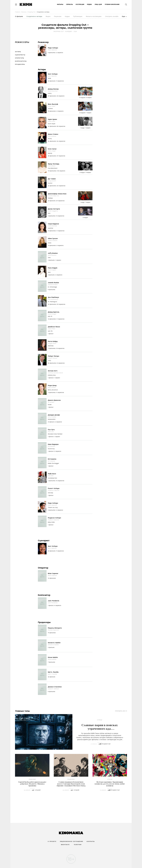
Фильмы (60, 4)
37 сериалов (61, 156)
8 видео (89, 98)
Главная (17, 12)
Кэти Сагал (52, 149)
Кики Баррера (53, 444)
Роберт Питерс (54, 356)
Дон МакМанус (53, 297)
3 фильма (51, 275)
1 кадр (82, 128)
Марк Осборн (53, 48)
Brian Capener (53, 574)
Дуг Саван (52, 179)
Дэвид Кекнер (53, 89)
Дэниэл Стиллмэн (55, 687)
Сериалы (69, 4)
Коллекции (80, 4)
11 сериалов (61, 231)
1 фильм (51, 334)
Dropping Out (31, 12)
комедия (68, 31)
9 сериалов (60, 81)
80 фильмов (52, 363)
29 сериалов (60, 201)
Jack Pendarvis (54, 601)
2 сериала (60, 53)
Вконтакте (65, 845)
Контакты (91, 841)
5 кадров (82, 113)
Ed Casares (52, 459)
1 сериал (58, 260)
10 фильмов (52, 578)
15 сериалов (60, 481)
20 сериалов (61, 186)
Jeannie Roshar (53, 283)
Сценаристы (20, 55)
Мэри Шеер (52, 386)
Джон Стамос (53, 134)
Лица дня (98, 4)
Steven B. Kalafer (54, 643)
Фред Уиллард (54, 164)
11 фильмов (52, 348)
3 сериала (59, 275)
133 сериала (61, 171)
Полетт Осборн (54, 488)
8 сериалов (61, 363)
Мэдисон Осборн (54, 518)
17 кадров (82, 98)
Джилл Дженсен (54, 400)
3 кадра (82, 172)
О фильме (19, 16)
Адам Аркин (52, 119)
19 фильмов (52, 245)
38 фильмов (52, 156)
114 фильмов (52, 171)
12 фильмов (52, 319)
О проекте (52, 841)
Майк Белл (52, 474)
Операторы (20, 58)
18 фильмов (52, 111)
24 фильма (52, 81)
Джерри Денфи (54, 415)
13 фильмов (52, 231)
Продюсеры (20, 64)
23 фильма (52, 201)
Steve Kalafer (53, 657)
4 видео (88, 172)
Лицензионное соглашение (71, 841)
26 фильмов (52, 186)
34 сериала (61, 96)
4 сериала (60, 111)
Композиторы (21, 61)
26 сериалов (61, 141)
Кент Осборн (53, 74)
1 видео (89, 113)
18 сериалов (60, 348)
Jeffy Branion (53, 253)
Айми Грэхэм (53, 239)
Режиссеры (22, 42)
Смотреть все (120, 711)
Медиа (89, 4)
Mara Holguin (53, 268)
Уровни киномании (112, 4)
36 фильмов (52, 141)
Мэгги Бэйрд (53, 341)
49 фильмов (52, 126)
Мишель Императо (55, 628)
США (75, 31)
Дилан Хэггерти (54, 209)
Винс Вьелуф (53, 104)
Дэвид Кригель (54, 312)
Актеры (18, 52)
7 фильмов (51, 662)
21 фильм (51, 422)
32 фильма (52, 677)
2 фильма (51, 260)
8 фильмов (52, 53)
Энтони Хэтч (53, 371)
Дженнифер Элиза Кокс (57, 194)
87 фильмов (52, 96)
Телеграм (78, 845)
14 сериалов (60, 216)
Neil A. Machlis (53, 672)
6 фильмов (52, 481)
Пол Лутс (51, 430)
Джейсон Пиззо (54, 327)
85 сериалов (61, 126)
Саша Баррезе (53, 224)
